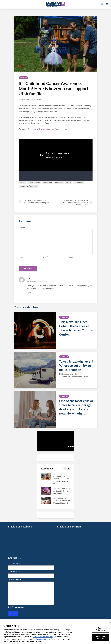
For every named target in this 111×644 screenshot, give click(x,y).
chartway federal (34, 183)
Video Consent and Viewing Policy (43, 639)
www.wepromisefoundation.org (54, 129)
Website (70, 257)
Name (21, 257)
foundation (59, 183)
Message (15, 579)
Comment (22, 228)
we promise (79, 183)
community (47, 183)
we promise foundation (29, 186)
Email (46, 257)
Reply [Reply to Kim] (29, 293)
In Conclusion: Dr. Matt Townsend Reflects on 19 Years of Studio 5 (61, 501)
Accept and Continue (100, 637)
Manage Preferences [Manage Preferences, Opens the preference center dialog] (100, 629)
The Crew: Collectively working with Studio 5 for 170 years (61, 491)
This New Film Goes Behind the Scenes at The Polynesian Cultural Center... (76, 328)
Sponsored (23, 78)
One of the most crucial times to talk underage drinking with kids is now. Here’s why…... (76, 407)
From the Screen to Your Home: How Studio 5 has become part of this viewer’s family (61, 479)
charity (22, 183)
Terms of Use (38, 637)
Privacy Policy (48, 637)
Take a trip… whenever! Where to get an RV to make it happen (76, 366)
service (69, 183)
